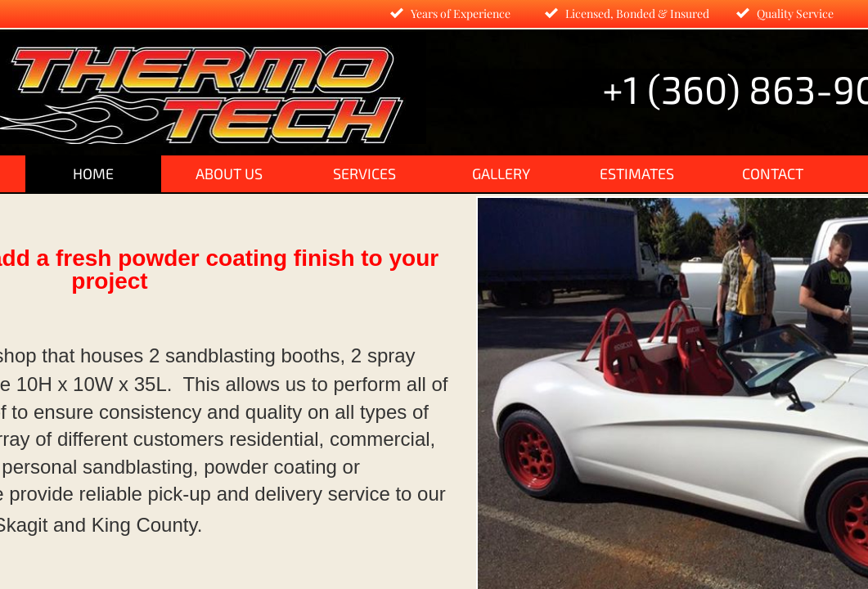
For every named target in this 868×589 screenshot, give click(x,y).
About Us (229, 173)
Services (364, 173)
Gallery (501, 173)
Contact (773, 173)
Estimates (637, 173)
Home (93, 173)
